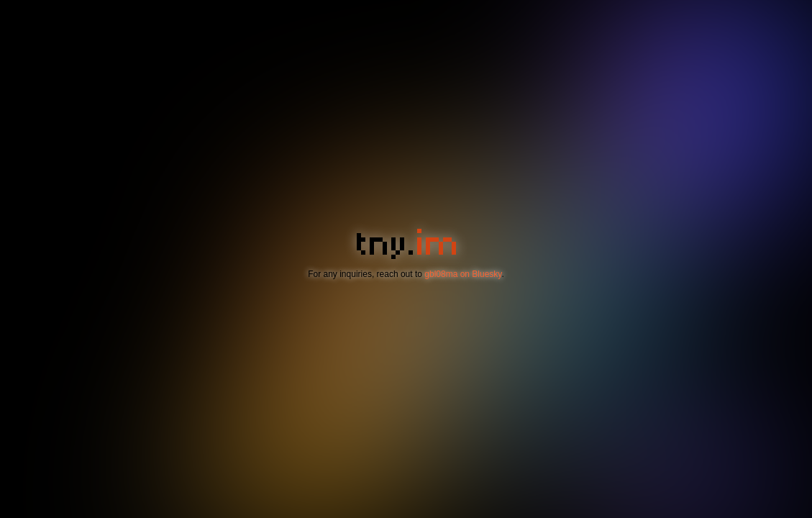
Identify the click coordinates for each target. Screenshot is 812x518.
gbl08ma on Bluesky (463, 274)
